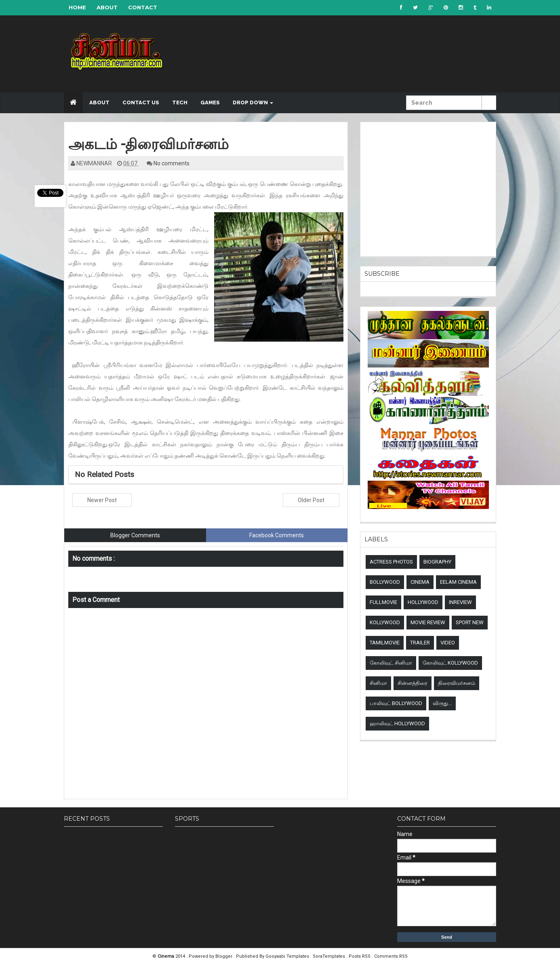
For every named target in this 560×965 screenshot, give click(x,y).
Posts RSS (360, 956)
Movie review (428, 622)
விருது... (442, 703)
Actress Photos (391, 562)
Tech (180, 102)
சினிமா (378, 683)
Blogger (224, 956)
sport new (470, 622)
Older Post (311, 500)
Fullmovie (383, 602)
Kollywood (385, 622)
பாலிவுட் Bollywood (396, 703)
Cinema (420, 582)
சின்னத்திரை (413, 683)
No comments (172, 163)
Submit (489, 107)
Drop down (253, 102)
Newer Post (102, 500)
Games (210, 102)
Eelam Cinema (458, 582)
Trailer (420, 643)
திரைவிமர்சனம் (457, 683)
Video (448, 643)
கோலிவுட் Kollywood (450, 663)
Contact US (141, 102)
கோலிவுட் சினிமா (391, 663)
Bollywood (385, 582)
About (107, 7)
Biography (437, 562)
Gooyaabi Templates (287, 956)
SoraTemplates (329, 956)
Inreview (460, 602)
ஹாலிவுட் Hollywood (397, 723)
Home (77, 7)
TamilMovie (385, 643)
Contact (143, 7)
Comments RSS (391, 956)
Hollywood (423, 602)
